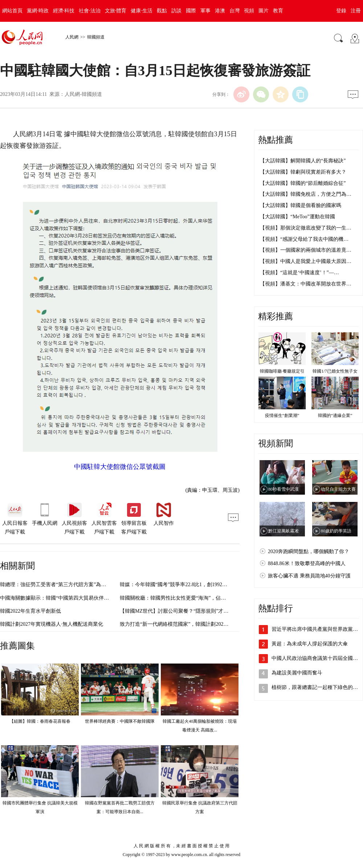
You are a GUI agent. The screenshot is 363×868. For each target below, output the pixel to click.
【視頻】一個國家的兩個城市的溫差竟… (306, 250)
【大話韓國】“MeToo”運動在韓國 (297, 217)
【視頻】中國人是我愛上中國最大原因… (306, 261)
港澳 (220, 11)
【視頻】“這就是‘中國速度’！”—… (299, 273)
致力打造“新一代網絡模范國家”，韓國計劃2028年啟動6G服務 (189, 624)
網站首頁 (12, 11)
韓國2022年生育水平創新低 (30, 611)
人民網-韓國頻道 (83, 94)
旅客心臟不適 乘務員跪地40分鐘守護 (309, 576)
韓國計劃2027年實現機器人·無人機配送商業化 (52, 624)
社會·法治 (90, 11)
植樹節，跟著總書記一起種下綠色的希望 (317, 687)
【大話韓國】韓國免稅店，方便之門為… (306, 194)
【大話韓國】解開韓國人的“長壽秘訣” (303, 161)
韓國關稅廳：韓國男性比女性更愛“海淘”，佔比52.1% (180, 598)
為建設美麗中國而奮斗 (297, 673)
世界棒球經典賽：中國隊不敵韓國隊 (120, 721)
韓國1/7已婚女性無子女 (335, 371)
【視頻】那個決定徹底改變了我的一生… (306, 228)
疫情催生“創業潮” (282, 415)
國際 (191, 11)
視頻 (249, 11)
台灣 (234, 11)
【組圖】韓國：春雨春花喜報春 (40, 721)
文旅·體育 (116, 11)
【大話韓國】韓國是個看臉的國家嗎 (301, 205)
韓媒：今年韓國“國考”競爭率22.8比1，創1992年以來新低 (184, 585)
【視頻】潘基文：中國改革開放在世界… (306, 284)
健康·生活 (142, 11)
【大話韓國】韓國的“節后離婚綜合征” (303, 183)
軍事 (205, 11)
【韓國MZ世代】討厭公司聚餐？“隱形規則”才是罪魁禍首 (184, 611)
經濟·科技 (64, 11)
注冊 (356, 11)
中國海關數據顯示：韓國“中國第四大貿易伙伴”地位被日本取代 (71, 598)
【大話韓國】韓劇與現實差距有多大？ (303, 172)
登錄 (341, 11)
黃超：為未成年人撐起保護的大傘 (310, 644)
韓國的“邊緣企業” (335, 415)
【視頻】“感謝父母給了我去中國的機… (304, 239)
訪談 (176, 11)
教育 (278, 11)
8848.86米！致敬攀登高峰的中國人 (307, 563)
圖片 (264, 11)
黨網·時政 (38, 11)
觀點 (162, 11)
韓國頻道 (96, 37)
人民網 (72, 37)
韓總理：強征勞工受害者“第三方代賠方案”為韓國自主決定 (66, 585)
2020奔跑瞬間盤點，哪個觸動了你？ (309, 551)
